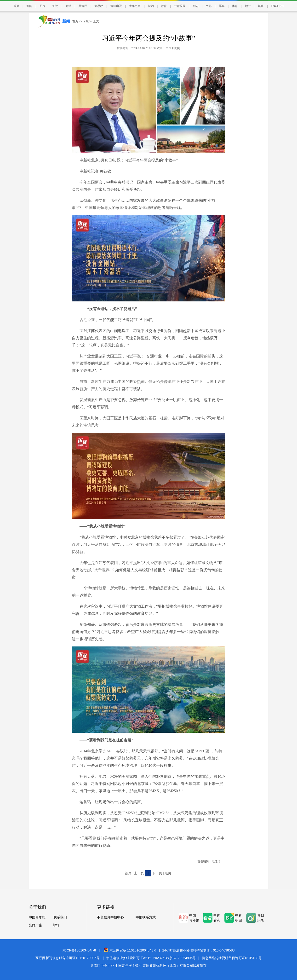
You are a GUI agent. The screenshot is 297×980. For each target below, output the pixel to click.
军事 (222, 6)
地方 (248, 6)
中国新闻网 (173, 48)
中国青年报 (37, 917)
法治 (151, 6)
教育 (164, 6)
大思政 (99, 6)
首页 (16, 6)
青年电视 (116, 6)
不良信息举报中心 (110, 917)
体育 (235, 6)
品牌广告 (35, 925)
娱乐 (261, 6)
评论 (55, 6)
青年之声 (135, 6)
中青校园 (180, 6)
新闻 (29, 6)
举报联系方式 (146, 917)
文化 (209, 6)
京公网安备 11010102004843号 (130, 950)
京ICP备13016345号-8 (79, 950)
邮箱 (56, 925)
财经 (69, 6)
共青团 (83, 6)
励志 (196, 6)
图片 (42, 6)
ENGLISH (277, 6)
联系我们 (60, 917)
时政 (86, 21)
